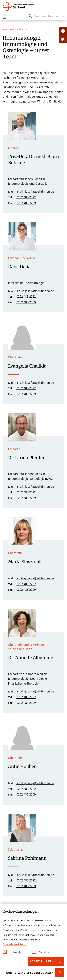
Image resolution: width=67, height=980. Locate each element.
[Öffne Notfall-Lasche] (63, 39)
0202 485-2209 (26, 203)
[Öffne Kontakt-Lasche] (63, 31)
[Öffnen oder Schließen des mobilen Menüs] (5, 17)
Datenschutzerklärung (14, 944)
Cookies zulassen (42, 961)
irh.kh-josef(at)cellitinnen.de (35, 192)
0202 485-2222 (26, 197)
